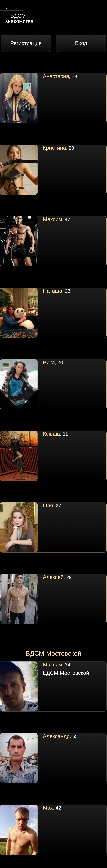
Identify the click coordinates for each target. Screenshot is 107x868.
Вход (81, 43)
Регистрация (26, 43)
